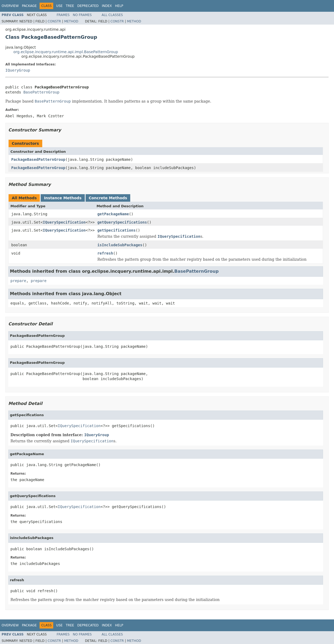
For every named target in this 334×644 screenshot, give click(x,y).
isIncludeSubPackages (120, 245)
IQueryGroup (18, 70)
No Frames (82, 15)
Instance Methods (63, 198)
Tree (70, 6)
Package (29, 6)
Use (59, 6)
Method (71, 21)
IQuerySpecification (64, 222)
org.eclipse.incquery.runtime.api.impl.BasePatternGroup (66, 52)
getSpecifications (116, 230)
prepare (18, 281)
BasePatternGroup (41, 92)
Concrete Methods (108, 198)
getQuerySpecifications (122, 222)
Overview (10, 6)
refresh (105, 253)
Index (107, 6)
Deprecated (88, 6)
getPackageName (113, 214)
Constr (54, 21)
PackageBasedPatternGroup (38, 159)
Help (119, 6)
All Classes (112, 15)
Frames (63, 15)
